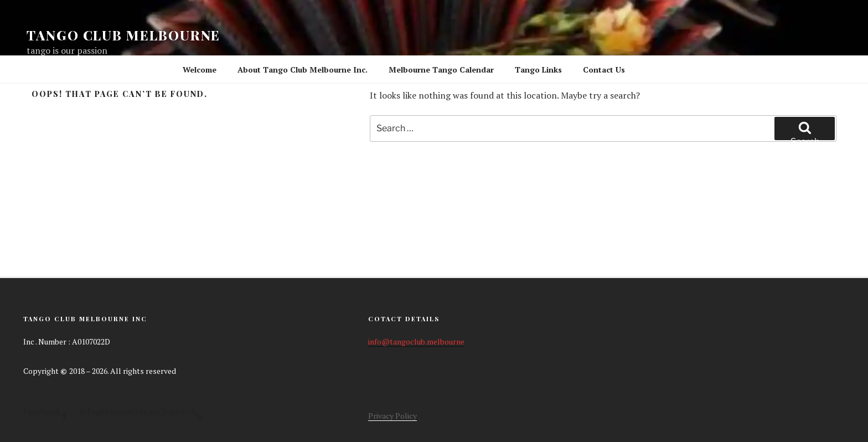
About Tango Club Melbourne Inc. (303, 70)
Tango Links (538, 70)
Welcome (200, 70)
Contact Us (604, 70)
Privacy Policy (392, 416)
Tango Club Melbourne (123, 35)
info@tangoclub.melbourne (416, 341)
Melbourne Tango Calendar (441, 70)
